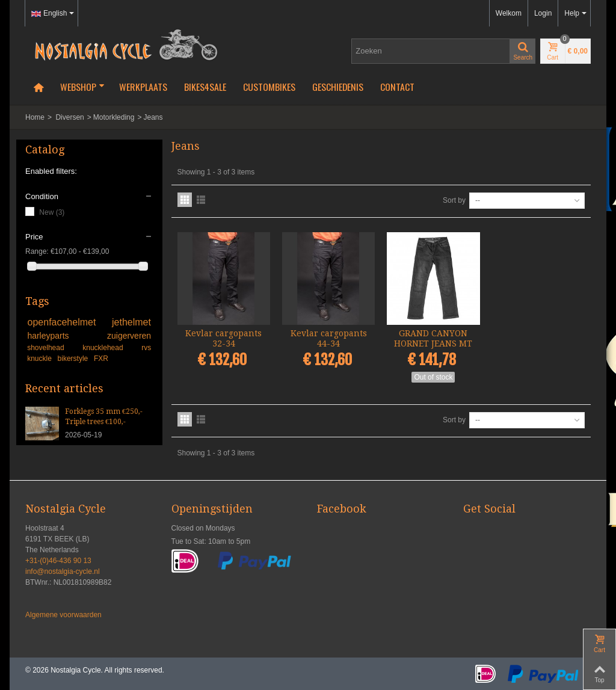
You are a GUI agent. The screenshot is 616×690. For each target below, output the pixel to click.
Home (35, 117)
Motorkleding (114, 117)
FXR (101, 359)
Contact (397, 87)
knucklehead (110, 348)
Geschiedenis (338, 87)
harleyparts (65, 336)
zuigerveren (129, 336)
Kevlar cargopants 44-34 (329, 338)
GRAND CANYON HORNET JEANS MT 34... (433, 343)
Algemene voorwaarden (63, 615)
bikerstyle (74, 359)
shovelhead (53, 348)
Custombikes (269, 87)
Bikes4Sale (205, 87)
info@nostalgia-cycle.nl (63, 571)
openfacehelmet (68, 322)
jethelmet (131, 322)
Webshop (82, 87)
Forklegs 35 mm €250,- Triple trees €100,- (104, 417)
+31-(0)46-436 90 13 (58, 561)
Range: (37, 251)
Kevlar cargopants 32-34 (223, 338)
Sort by (454, 200)
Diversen (69, 117)
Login (543, 13)
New (52, 212)
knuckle (40, 359)
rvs (146, 348)
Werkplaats (143, 87)
